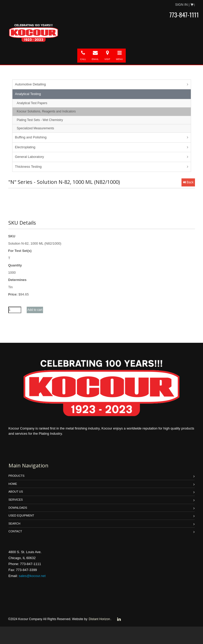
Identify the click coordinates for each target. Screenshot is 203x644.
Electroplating (25, 147)
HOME (13, 484)
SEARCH (15, 524)
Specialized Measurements (36, 128)
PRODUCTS (17, 476)
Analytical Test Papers (32, 103)
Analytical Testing (28, 94)
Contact (15, 531)
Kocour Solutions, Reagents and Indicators (46, 111)
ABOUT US (16, 492)
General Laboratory (30, 157)
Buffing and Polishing (31, 137)
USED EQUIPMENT (21, 515)
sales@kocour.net (32, 576)
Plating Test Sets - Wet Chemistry (40, 120)
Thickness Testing (28, 167)
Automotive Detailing (30, 84)
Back (188, 182)
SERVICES (16, 500)
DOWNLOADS (18, 508)
